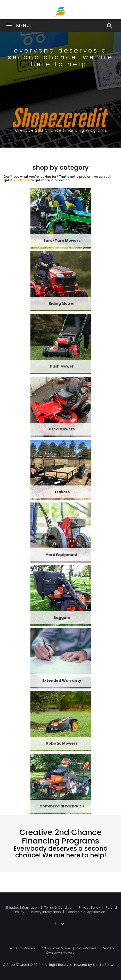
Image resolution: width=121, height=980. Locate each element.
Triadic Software (106, 965)
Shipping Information (22, 907)
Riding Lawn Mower (56, 948)
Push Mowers (87, 948)
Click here (22, 180)
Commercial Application (86, 912)
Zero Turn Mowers (22, 948)
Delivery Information (46, 912)
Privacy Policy (90, 907)
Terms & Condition (59, 907)
